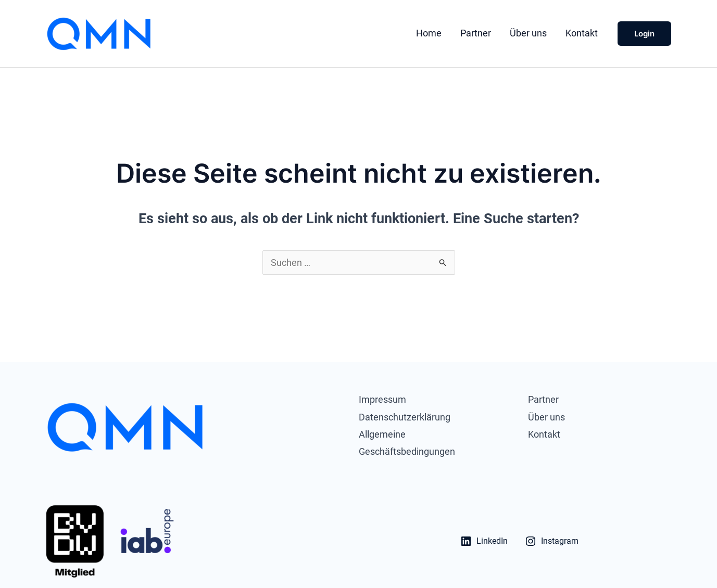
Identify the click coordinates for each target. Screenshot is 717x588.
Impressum (382, 399)
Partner (476, 33)
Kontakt (582, 33)
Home (429, 33)
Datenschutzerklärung (405, 417)
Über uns (528, 33)
